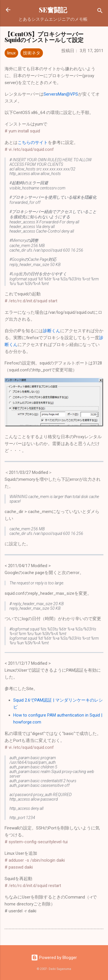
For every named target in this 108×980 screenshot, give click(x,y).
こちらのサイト (33, 143)
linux (11, 53)
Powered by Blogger (54, 958)
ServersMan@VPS (61, 94)
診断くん (52, 331)
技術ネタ (32, 53)
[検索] (100, 12)
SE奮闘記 (53, 10)
